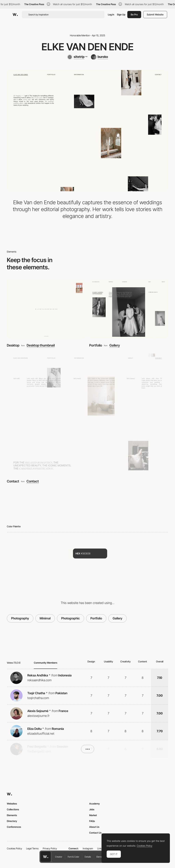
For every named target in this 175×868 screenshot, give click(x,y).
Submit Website (155, 14)
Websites (12, 804)
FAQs (92, 821)
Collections (13, 809)
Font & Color (73, 857)
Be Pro (134, 14)
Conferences (14, 827)
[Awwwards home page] (46, 857)
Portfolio (96, 345)
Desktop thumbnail (41, 345)
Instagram (88, 848)
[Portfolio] (129, 309)
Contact (13, 481)
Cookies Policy (14, 848)
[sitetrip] (77, 57)
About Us (94, 827)
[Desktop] (46, 309)
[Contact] (87, 414)
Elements (101, 857)
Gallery (115, 345)
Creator (59, 857)
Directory (12, 821)
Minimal (45, 618)
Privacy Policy (50, 848)
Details (88, 857)
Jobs (92, 809)
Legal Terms (32, 848)
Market (93, 815)
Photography (20, 618)
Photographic (70, 618)
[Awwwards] (15, 15)
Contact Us (95, 833)
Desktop (13, 345)
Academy (95, 804)
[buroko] (99, 57)
